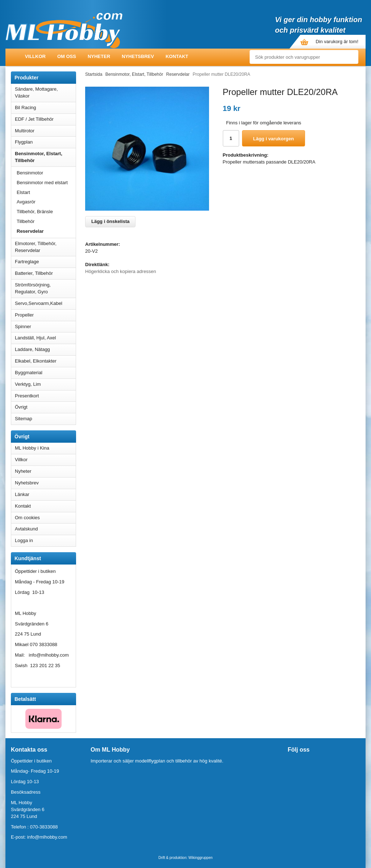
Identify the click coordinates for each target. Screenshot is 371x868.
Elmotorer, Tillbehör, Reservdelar (45, 247)
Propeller (45, 315)
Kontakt (177, 56)
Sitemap (24, 419)
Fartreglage (45, 262)
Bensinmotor (46, 173)
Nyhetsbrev (138, 56)
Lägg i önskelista (110, 221)
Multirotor (45, 131)
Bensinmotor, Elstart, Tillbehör (45, 157)
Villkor (35, 56)
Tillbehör (26, 221)
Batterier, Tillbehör (45, 273)
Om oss (67, 56)
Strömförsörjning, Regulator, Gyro (33, 288)
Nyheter (99, 56)
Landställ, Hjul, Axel (45, 338)
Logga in (24, 540)
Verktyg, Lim (45, 384)
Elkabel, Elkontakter (45, 361)
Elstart (23, 192)
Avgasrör (26, 202)
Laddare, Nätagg (32, 349)
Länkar (22, 494)
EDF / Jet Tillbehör (45, 119)
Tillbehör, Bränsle (35, 212)
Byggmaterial (45, 373)
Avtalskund (26, 529)
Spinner (45, 326)
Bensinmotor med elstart (42, 183)
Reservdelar (30, 231)
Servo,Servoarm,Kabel (45, 303)
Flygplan (45, 142)
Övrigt (21, 407)
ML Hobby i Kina (32, 448)
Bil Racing (45, 108)
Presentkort (27, 396)
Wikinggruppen (201, 858)
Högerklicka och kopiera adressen (121, 271)
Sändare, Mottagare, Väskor (45, 92)
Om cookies (27, 518)
